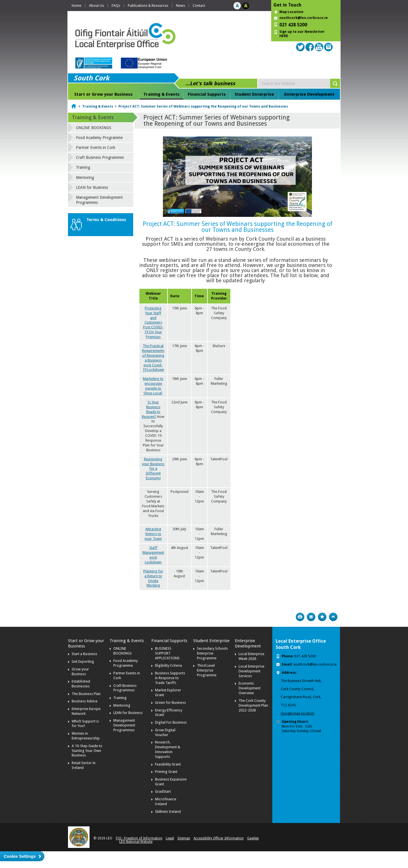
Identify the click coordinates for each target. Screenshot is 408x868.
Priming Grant (166, 772)
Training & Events (161, 94)
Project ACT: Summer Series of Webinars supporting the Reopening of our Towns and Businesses (203, 106)
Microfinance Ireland (166, 801)
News (180, 6)
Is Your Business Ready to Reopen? (151, 409)
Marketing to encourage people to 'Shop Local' (153, 386)
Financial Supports (207, 94)
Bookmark (322, 617)
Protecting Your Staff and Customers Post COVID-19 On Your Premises (153, 322)
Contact (199, 6)
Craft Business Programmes (100, 157)
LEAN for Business (92, 187)
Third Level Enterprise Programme (207, 670)
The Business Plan (86, 694)
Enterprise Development (309, 94)
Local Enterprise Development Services (251, 671)
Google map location (297, 713)
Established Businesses (81, 684)
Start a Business (84, 654)
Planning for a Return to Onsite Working (153, 578)
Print (300, 617)
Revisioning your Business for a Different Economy (153, 469)
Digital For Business (171, 722)
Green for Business (170, 703)
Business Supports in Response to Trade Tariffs (170, 678)
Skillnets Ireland (168, 812)
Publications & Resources (148, 6)
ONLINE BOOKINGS (94, 128)
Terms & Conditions (106, 220)
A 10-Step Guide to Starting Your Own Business (87, 751)
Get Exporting (83, 661)
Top (333, 617)
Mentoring (85, 178)
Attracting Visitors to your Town (153, 534)
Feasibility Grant (168, 764)
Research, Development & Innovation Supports (168, 749)
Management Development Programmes (99, 200)
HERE (284, 36)
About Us (96, 6)
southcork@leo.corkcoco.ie (304, 18)
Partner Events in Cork (96, 147)
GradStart (163, 791)
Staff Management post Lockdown (153, 555)
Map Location (291, 12)
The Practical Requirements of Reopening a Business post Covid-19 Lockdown (153, 358)
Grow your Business (80, 672)
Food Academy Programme (99, 138)
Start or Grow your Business (103, 94)
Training (83, 167)
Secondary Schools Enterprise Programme (212, 653)
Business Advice (85, 701)
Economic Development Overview (249, 688)
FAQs (116, 6)
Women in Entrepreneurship (86, 736)
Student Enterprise (254, 94)
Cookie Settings (20, 856)
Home (76, 6)
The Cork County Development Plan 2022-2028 (253, 705)
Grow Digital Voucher (165, 732)
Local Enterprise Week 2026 (251, 656)
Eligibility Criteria (168, 665)
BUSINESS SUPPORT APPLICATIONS (167, 653)
